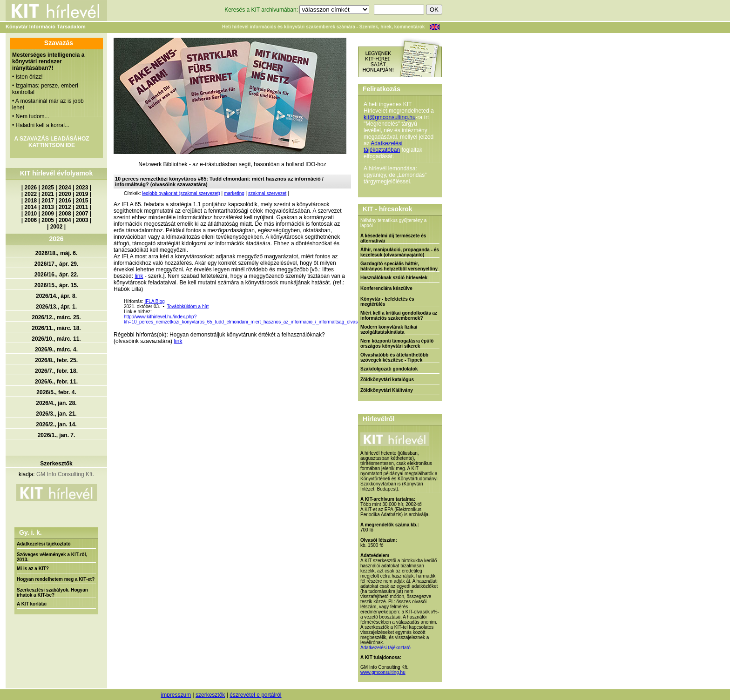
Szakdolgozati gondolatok (389, 369)
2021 (48, 194)
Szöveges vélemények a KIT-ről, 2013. (52, 557)
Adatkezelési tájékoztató (44, 544)
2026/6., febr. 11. (56, 382)
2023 (82, 188)
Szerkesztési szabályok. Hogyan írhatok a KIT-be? (52, 592)
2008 (65, 214)
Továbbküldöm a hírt (188, 306)
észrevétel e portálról (255, 695)
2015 (82, 201)
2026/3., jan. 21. (56, 414)
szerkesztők (210, 695)
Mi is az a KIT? (33, 569)
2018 (31, 201)
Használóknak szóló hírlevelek (394, 278)
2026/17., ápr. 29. (57, 264)
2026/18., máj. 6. (57, 253)
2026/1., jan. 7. (57, 435)
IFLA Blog (154, 301)
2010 (31, 214)
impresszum (176, 695)
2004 (65, 220)
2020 (65, 194)
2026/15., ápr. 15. (57, 285)
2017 (48, 201)
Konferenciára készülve (386, 288)
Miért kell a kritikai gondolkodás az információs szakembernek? (399, 316)
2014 (31, 207)
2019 (82, 194)
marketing (234, 193)
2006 (31, 220)
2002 (57, 227)
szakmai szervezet (267, 193)
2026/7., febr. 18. (56, 371)
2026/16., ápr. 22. (57, 275)
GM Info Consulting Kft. (65, 474)
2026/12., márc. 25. (56, 317)
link (139, 276)
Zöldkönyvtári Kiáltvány (387, 390)
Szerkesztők (56, 464)
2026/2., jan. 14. (56, 424)
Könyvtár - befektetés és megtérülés (387, 302)
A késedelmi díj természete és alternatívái (393, 238)
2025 (48, 188)
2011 (82, 207)
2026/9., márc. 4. (56, 350)
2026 (31, 188)
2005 (48, 220)
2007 (82, 214)
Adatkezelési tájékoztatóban (383, 147)
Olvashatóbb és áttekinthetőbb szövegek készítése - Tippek (394, 357)
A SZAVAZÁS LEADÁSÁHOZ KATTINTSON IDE (51, 142)
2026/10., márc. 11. (56, 339)
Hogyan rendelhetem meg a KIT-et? (56, 579)
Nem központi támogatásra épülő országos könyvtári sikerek (397, 343)
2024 (65, 188)
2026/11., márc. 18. (56, 328)
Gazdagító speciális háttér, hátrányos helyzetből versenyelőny (399, 266)
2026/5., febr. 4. (56, 392)
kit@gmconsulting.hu (390, 117)
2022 (31, 194)
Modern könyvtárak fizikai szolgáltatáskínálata (389, 330)
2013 (48, 207)
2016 (65, 201)
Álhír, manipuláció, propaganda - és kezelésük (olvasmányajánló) (400, 252)
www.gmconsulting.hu (383, 672)
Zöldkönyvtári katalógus (387, 380)
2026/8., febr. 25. (56, 360)
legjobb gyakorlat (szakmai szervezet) (181, 193)
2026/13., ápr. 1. (56, 307)
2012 (65, 207)
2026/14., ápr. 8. (56, 296)
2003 (82, 220)
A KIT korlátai (32, 604)
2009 (48, 214)
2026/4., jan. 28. (56, 403)
